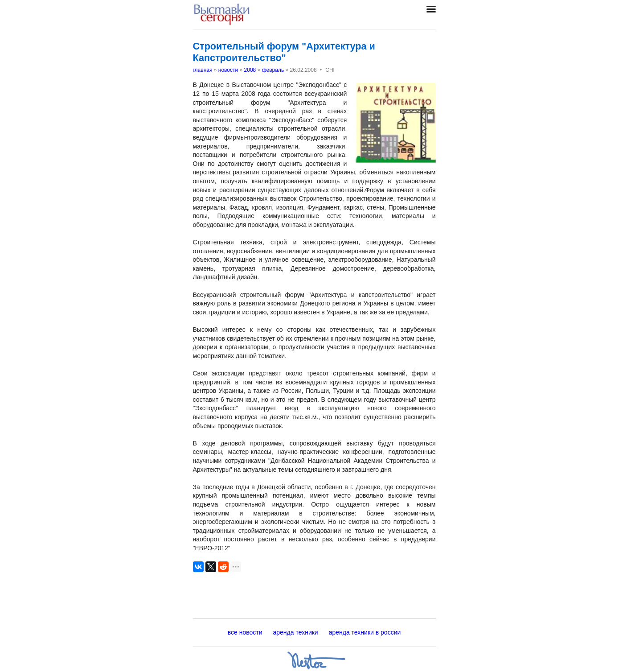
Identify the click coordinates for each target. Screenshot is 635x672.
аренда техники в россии (365, 632)
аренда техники (296, 632)
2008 (250, 70)
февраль (273, 70)
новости (228, 70)
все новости (245, 632)
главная (203, 70)
